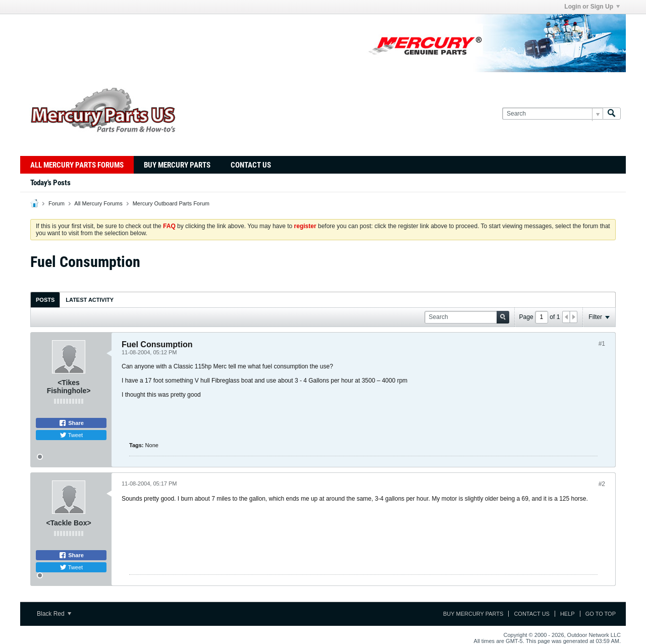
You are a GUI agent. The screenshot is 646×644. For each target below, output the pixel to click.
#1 (602, 344)
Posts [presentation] (45, 300)
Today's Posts (50, 183)
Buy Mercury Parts (177, 165)
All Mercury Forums (98, 203)
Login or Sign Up (592, 7)
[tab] (45, 300)
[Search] (552, 114)
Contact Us (251, 165)
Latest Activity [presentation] (90, 300)
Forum (57, 203)
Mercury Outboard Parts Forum (171, 203)
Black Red (54, 614)
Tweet (71, 435)
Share (71, 423)
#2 (602, 484)
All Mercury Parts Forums (77, 165)
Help (568, 614)
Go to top (601, 614)
